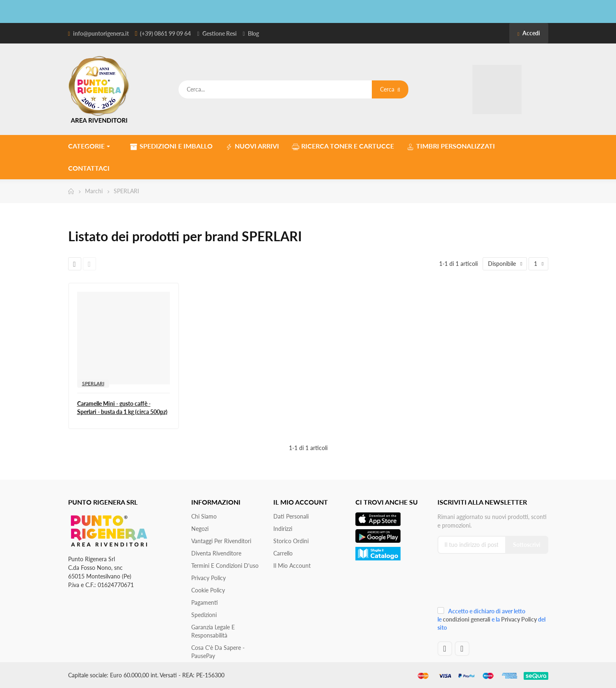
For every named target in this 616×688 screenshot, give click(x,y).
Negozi (200, 529)
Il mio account (292, 566)
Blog (253, 33)
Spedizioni (204, 615)
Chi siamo (204, 516)
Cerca (390, 89)
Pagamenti (205, 602)
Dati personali (291, 516)
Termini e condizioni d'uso (225, 566)
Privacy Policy (208, 578)
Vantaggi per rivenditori (221, 541)
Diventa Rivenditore (216, 553)
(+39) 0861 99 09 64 (165, 33)
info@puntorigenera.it (101, 33)
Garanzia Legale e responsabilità (213, 631)
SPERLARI (93, 383)
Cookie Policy (208, 590)
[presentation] (492, 583)
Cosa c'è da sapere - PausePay (218, 652)
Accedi (529, 33)
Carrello (283, 553)
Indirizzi (283, 529)
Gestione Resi (220, 33)
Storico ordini (291, 541)
